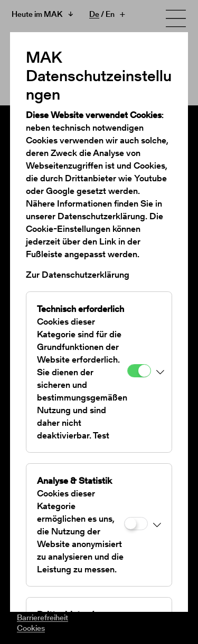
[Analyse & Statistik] (136, 524)
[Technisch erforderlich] (139, 371)
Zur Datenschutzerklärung (78, 275)
